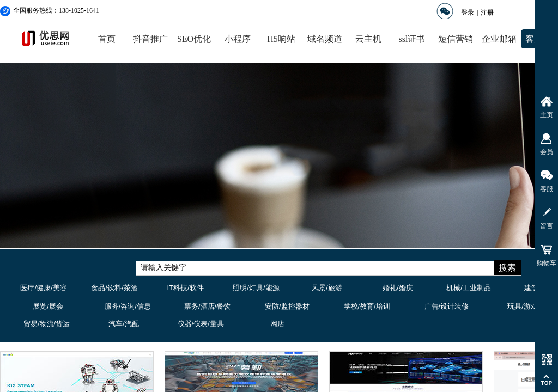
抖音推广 (150, 39)
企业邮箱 (499, 39)
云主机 (368, 39)
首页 (107, 39)
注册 (487, 13)
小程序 (238, 39)
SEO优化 (194, 39)
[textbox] (315, 268)
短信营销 (456, 39)
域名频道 (325, 39)
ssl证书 (412, 39)
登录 (468, 13)
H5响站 (281, 39)
